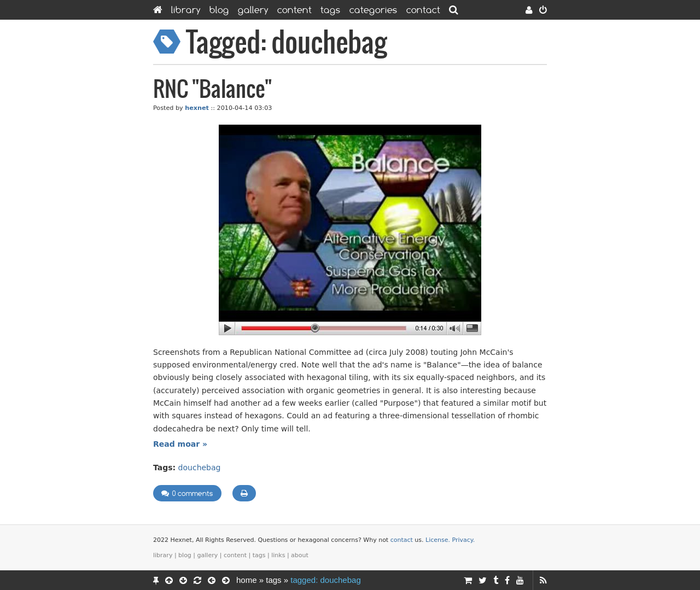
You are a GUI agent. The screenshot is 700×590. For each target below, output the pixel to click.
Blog (219, 10)
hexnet (197, 108)
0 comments (187, 493)
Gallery (253, 10)
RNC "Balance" (212, 90)
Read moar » (180, 444)
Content (294, 10)
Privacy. (464, 540)
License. (438, 540)
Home (247, 580)
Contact (423, 10)
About (300, 555)
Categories (374, 10)
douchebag (200, 468)
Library (186, 10)
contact (402, 540)
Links (278, 555)
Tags (331, 10)
